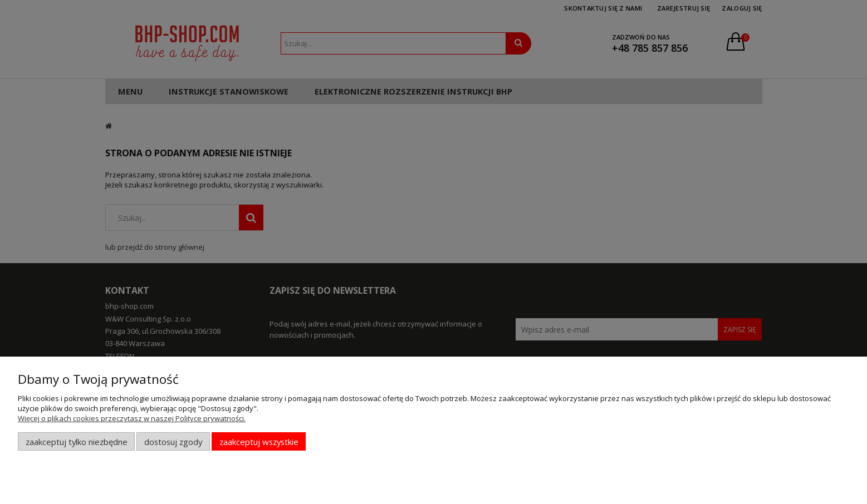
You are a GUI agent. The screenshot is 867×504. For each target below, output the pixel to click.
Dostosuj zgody (173, 442)
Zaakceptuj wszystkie (259, 442)
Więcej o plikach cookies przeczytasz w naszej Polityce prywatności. (132, 418)
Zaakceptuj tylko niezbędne (77, 442)
